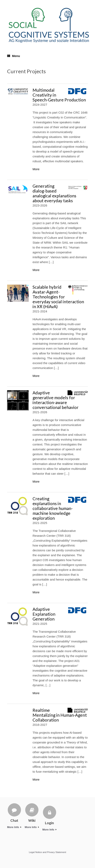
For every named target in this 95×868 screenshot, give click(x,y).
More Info (14, 827)
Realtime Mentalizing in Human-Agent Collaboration (60, 715)
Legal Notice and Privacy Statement (47, 852)
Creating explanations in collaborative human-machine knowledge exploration (53, 508)
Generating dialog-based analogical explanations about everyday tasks (54, 193)
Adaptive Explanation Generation (44, 614)
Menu (14, 56)
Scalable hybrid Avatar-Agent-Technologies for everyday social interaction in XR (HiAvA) (58, 297)
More (36, 169)
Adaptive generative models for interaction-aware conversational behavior (56, 400)
